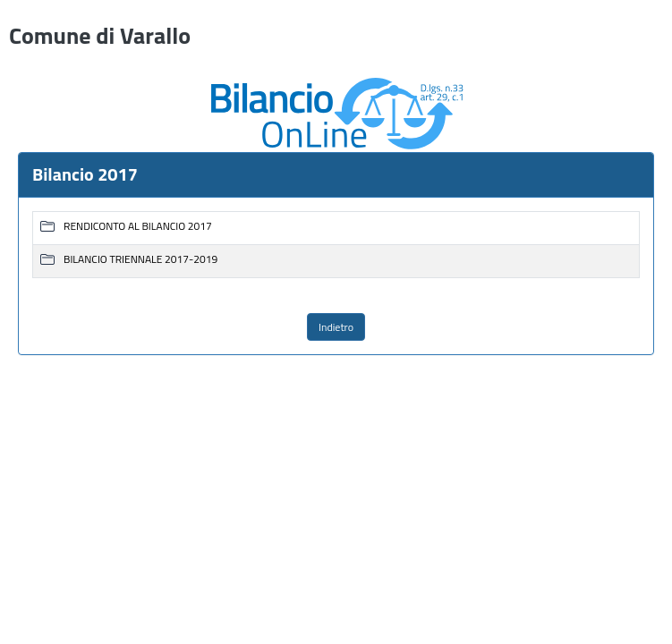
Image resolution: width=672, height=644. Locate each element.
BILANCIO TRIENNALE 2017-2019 (140, 260)
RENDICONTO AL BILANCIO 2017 (138, 227)
